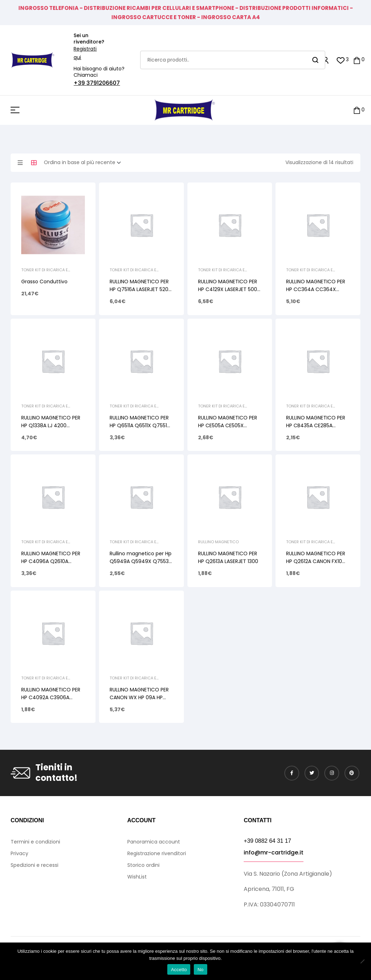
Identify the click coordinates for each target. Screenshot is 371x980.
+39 (80, 83)
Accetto (179, 970)
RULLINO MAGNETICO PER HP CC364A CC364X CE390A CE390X (316, 289)
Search (316, 60)
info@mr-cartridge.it (274, 853)
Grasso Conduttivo (44, 282)
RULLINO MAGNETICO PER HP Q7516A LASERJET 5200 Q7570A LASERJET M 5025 (141, 289)
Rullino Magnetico (218, 542)
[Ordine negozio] (85, 163)
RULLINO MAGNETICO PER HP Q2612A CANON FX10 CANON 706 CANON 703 (316, 561)
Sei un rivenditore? (89, 39)
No (200, 970)
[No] (362, 961)
